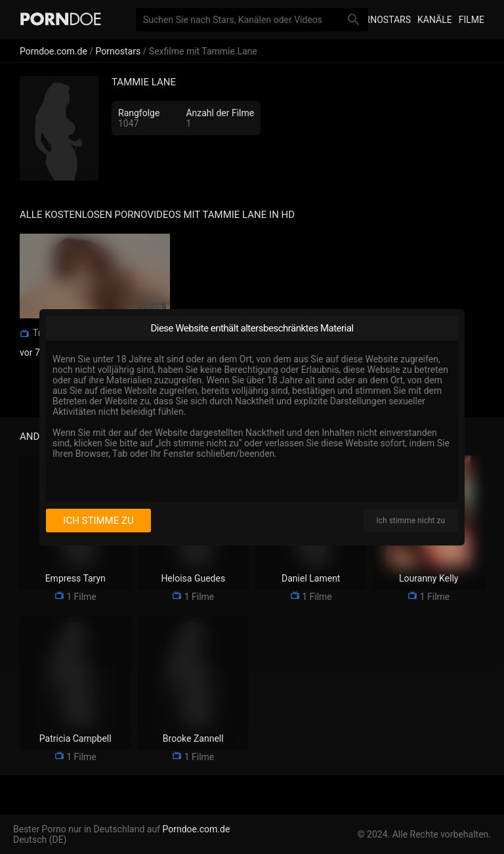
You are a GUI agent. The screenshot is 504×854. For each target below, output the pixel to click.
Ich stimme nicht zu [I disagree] (411, 521)
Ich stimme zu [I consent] (98, 521)
